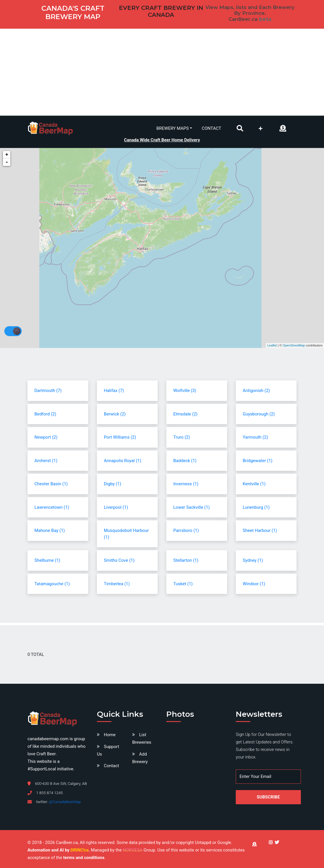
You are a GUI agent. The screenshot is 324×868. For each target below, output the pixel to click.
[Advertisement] (162, 72)
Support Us (108, 750)
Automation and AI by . (59, 850)
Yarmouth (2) (255, 437)
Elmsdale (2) (185, 414)
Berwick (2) (115, 414)
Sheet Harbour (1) (260, 530)
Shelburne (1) (47, 560)
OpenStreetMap (294, 345)
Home (110, 735)
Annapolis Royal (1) (123, 461)
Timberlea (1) (117, 584)
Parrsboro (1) (186, 530)
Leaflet (272, 345)
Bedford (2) (45, 414)
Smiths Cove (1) (119, 560)
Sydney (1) (253, 560)
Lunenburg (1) (256, 507)
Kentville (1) (254, 484)
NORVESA (132, 850)
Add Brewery (140, 758)
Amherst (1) (46, 461)
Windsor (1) (254, 584)
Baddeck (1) (185, 461)
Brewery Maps (173, 128)
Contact (211, 128)
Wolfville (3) (185, 391)
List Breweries (142, 738)
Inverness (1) (186, 484)
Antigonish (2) (256, 391)
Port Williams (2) (120, 437)
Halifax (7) (114, 391)
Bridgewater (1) (258, 461)
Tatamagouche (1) (52, 584)
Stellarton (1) (186, 560)
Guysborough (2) (259, 414)
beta (265, 19)
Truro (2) (182, 437)
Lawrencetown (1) (52, 507)
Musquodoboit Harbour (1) (126, 534)
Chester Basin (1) (51, 484)
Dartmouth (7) (48, 391)
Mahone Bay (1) (50, 530)
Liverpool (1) (116, 507)
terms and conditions (84, 858)
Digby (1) (113, 484)
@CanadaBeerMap (65, 802)
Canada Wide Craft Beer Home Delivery (162, 140)
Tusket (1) (183, 584)
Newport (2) (46, 437)
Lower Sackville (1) (192, 507)
